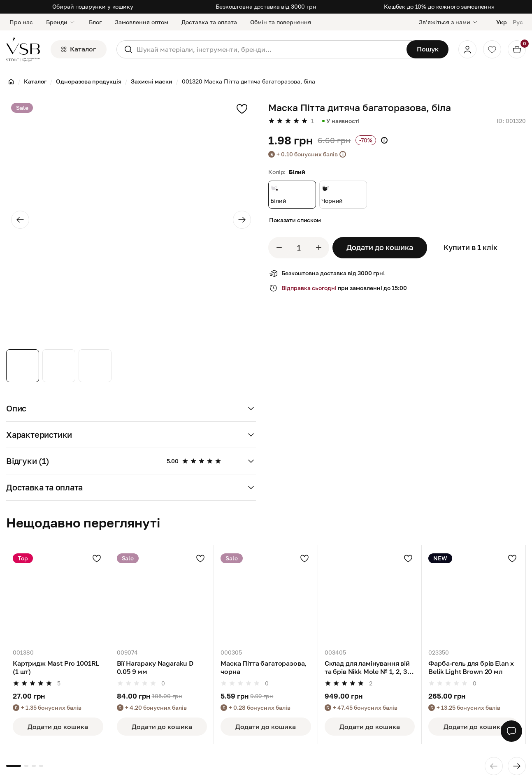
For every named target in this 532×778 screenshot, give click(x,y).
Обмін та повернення (281, 22)
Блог (95, 22)
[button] (131, 409)
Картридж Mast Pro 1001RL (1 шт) (56, 667)
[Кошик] (517, 49)
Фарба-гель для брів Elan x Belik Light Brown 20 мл (471, 667)
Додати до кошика (380, 247)
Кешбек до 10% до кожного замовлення (439, 6)
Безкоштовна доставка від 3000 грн (266, 6)
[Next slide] (242, 220)
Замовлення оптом (142, 22)
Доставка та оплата (209, 22)
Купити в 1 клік (470, 247)
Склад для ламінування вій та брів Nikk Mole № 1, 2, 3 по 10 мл (367, 668)
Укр (502, 22)
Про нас (21, 22)
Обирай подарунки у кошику (93, 6)
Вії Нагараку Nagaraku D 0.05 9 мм (155, 667)
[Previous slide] (20, 220)
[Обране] (492, 49)
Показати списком (295, 220)
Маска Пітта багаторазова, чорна (264, 667)
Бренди (61, 22)
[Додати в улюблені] (97, 558)
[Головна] (11, 81)
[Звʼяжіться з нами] (449, 22)
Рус (518, 22)
